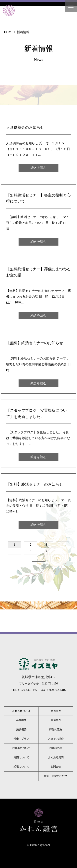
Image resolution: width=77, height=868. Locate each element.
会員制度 (56, 711)
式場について (21, 767)
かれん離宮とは (21, 711)
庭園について (21, 757)
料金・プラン (21, 739)
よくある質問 (56, 757)
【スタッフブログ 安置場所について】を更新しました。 (37, 414)
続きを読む (38, 168)
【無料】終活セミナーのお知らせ (35, 343)
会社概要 (21, 720)
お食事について (21, 748)
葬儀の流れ (56, 730)
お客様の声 (56, 748)
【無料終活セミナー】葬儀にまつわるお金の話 (38, 272)
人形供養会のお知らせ (25, 127)
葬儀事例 (56, 720)
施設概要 (21, 730)
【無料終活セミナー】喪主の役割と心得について (38, 198)
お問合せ (56, 767)
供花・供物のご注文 (56, 776)
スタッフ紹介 (56, 739)
